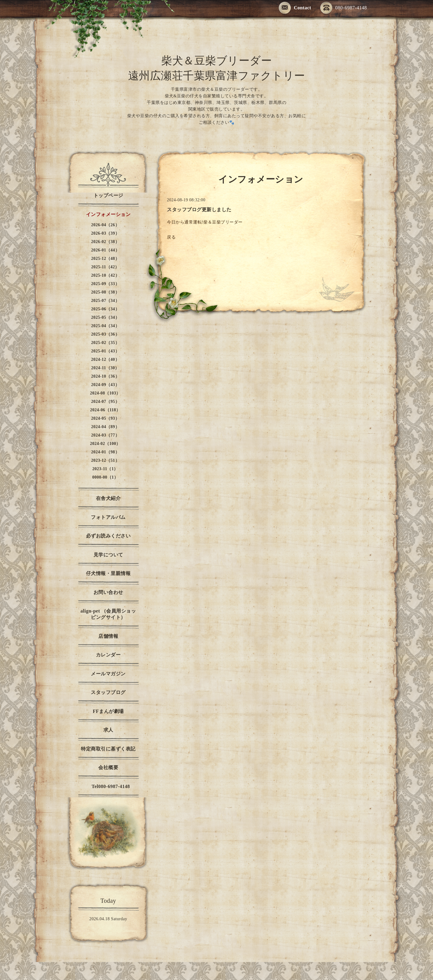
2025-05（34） (105, 317)
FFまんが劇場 (108, 711)
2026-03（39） (105, 233)
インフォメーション (108, 214)
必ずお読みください (108, 536)
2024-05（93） (105, 418)
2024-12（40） (105, 359)
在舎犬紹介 (108, 498)
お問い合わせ (108, 592)
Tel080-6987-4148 (108, 786)
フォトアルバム (108, 517)
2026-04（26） (105, 225)
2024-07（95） (105, 402)
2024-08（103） (105, 393)
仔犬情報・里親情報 (108, 573)
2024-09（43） (105, 385)
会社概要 (108, 767)
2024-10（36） (105, 376)
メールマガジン (108, 674)
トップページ (108, 195)
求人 (108, 730)
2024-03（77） (105, 435)
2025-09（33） (105, 284)
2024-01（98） (105, 452)
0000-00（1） (105, 477)
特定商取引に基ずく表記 (108, 749)
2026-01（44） (105, 250)
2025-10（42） (105, 275)
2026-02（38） (105, 242)
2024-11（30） (105, 368)
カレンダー (108, 655)
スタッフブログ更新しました (199, 210)
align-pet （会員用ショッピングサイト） (108, 614)
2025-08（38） (105, 292)
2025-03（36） (105, 334)
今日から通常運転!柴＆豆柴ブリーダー (205, 222)
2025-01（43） (105, 351)
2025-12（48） (105, 259)
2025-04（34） (105, 326)
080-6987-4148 (344, 8)
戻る (171, 237)
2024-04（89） (105, 427)
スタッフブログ (108, 692)
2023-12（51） (105, 460)
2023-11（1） (105, 469)
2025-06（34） (105, 309)
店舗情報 (108, 636)
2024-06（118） (105, 410)
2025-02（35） (105, 343)
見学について (108, 555)
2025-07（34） (105, 301)
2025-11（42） (105, 267)
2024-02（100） (105, 444)
